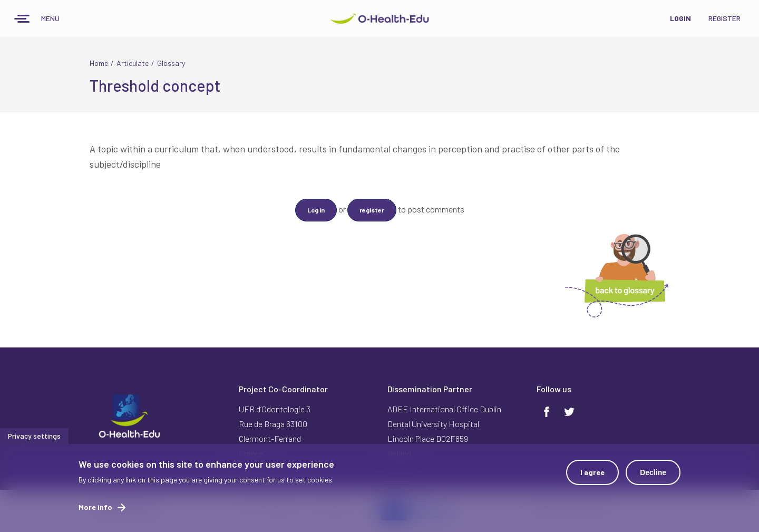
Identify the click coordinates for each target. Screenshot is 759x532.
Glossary (171, 63)
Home (99, 63)
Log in (316, 210)
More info (95, 508)
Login (680, 18)
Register (724, 18)
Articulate (133, 63)
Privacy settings (34, 437)
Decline (653, 473)
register (372, 210)
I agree (592, 473)
